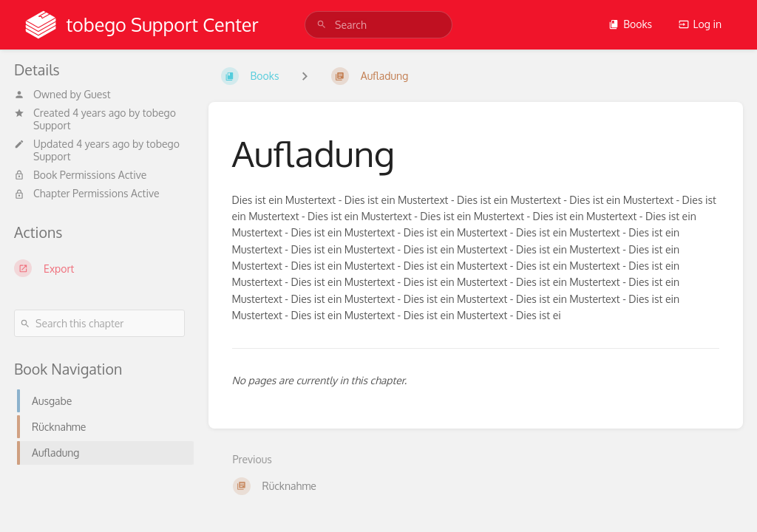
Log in (700, 24)
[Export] (99, 268)
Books (630, 24)
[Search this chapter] (99, 323)
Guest (97, 94)
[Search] (322, 25)
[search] (378, 25)
